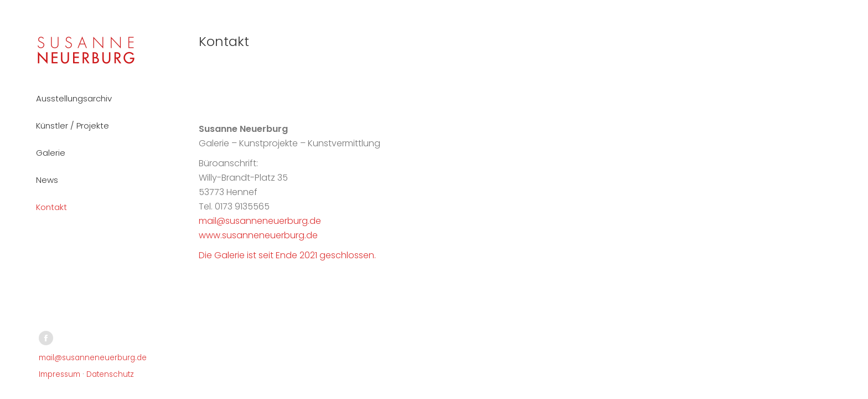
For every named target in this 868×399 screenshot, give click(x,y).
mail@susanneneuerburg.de (93, 358)
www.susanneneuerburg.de (258, 235)
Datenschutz (110, 374)
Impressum (60, 374)
